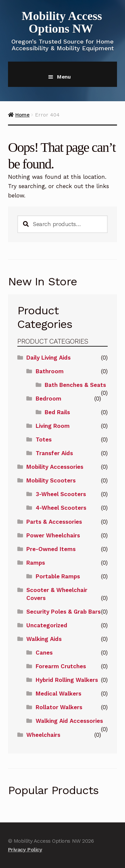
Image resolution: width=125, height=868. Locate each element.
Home (22, 115)
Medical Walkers (58, 694)
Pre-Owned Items (51, 549)
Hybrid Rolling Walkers (67, 680)
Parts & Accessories (54, 522)
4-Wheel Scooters (61, 508)
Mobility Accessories (55, 467)
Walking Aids (44, 639)
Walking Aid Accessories (69, 721)
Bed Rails (57, 412)
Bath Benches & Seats (75, 385)
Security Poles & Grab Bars (63, 612)
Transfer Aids (54, 453)
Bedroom (48, 399)
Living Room (53, 426)
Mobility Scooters (51, 480)
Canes (44, 653)
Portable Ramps (58, 576)
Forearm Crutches (61, 666)
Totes (44, 439)
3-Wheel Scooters (61, 494)
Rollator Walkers (59, 707)
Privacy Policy (25, 850)
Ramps (36, 563)
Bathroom (50, 371)
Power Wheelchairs (53, 535)
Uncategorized (47, 625)
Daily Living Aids (48, 358)
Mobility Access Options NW (62, 22)
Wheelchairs (43, 735)
